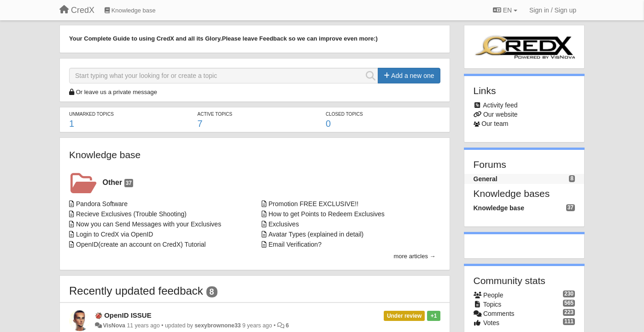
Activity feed (500, 105)
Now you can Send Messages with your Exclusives (149, 224)
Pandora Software (102, 204)
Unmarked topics (91, 114)
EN (505, 10)
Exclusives (284, 224)
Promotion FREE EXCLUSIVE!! (313, 204)
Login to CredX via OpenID (114, 234)
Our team (495, 124)
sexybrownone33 (217, 326)
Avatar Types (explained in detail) (316, 234)
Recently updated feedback (136, 291)
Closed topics (344, 114)
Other (118, 183)
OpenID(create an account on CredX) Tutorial (141, 244)
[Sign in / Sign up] (553, 10)
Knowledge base (105, 155)
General (486, 179)
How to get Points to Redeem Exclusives (327, 214)
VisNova (114, 326)
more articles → (414, 256)
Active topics (215, 114)
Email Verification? (295, 244)
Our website (501, 114)
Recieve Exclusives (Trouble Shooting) (131, 214)
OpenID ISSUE (128, 315)
